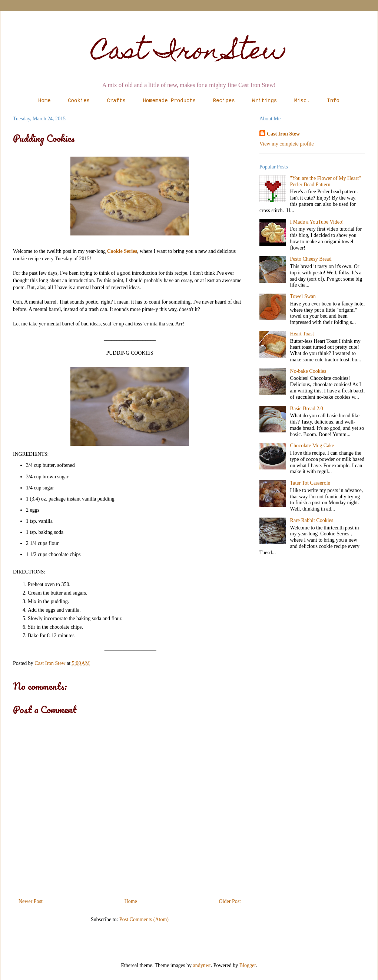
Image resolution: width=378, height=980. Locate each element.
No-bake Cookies (308, 371)
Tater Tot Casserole (310, 483)
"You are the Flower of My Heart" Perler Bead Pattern (326, 181)
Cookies (79, 101)
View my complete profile (287, 144)
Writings (264, 101)
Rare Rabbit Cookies (312, 520)
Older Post (230, 901)
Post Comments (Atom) (144, 919)
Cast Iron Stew (189, 53)
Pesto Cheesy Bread (311, 259)
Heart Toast (302, 334)
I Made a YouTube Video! (317, 222)
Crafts (116, 101)
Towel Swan (303, 296)
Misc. (302, 101)
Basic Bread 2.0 (307, 409)
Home (44, 101)
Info (333, 101)
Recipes (224, 101)
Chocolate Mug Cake (312, 446)
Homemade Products (169, 101)
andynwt (202, 965)
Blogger (248, 965)
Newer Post (31, 901)
